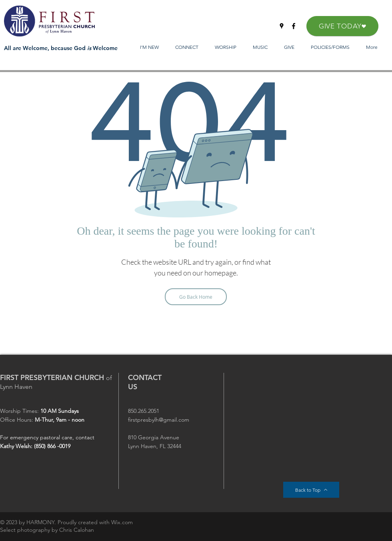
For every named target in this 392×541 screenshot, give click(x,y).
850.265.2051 (144, 411)
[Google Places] (282, 26)
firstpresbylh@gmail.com (159, 420)
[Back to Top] (311, 490)
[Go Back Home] (196, 297)
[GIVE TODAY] (342, 26)
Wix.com (122, 522)
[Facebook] (294, 26)
